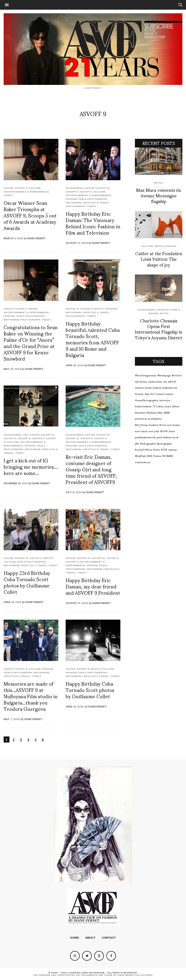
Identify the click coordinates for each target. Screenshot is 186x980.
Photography (75, 206)
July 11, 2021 (74, 492)
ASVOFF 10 (103, 188)
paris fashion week (167, 437)
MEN (167, 412)
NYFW (164, 431)
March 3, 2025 (13, 238)
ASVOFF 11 (10, 438)
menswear (141, 418)
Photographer (148, 443)
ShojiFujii (140, 456)
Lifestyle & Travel (96, 203)
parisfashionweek (145, 437)
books (148, 387)
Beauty (99, 309)
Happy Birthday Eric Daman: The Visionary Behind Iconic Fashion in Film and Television (93, 223)
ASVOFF (8, 188)
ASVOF (172, 381)
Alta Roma (141, 381)
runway (173, 449)
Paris (172, 431)
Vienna (157, 456)
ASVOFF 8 (72, 192)
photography (164, 443)
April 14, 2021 (12, 602)
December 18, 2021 (16, 483)
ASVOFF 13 (24, 438)
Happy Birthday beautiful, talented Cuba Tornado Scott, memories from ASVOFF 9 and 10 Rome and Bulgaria (93, 339)
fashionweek (170, 387)
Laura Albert (172, 406)
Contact (109, 938)
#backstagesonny (146, 375)
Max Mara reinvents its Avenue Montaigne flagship (159, 195)
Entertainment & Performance (26, 192)
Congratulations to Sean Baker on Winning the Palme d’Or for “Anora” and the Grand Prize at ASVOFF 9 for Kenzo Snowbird (31, 343)
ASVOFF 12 (72, 438)
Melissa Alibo (155, 412)
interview (165, 400)
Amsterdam (155, 381)
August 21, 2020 (77, 603)
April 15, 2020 (75, 706)
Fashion (71, 199)
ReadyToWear (144, 449)
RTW (164, 449)
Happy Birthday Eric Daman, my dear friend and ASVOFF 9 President (93, 586)
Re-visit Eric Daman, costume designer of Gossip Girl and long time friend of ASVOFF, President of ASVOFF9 (91, 469)
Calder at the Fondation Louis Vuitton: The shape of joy (159, 259)
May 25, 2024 (12, 369)
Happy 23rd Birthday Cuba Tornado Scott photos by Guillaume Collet (27, 582)
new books (173, 425)
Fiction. (139, 394)
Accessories (75, 188)
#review (177, 375)
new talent (141, 431)
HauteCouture (165, 394)
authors (139, 387)
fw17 (153, 394)
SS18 (149, 456)
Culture (35, 188)
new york (154, 431)
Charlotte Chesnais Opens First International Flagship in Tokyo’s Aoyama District (159, 329)
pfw (137, 443)
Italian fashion (143, 406)
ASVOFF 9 (21, 188)
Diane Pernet (36, 238)
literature (140, 412)
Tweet (8, 195)
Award (33, 309)
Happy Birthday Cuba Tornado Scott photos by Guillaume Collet (90, 690)
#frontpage (164, 375)
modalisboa (155, 418)
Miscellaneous (165, 246)
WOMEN (168, 456)
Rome (157, 449)
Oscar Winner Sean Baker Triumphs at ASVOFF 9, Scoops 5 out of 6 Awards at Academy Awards (30, 215)
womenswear (143, 462)
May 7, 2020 (12, 719)
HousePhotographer (147, 400)
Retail (159, 183)
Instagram (73, 203)
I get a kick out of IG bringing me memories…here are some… (31, 467)
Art (26, 435)
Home (75, 938)
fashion (157, 387)
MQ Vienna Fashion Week (151, 425)
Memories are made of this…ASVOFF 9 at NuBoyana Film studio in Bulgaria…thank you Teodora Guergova (31, 696)
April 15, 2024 (75, 365)
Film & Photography (93, 199)
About (90, 938)
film (147, 394)
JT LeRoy (158, 406)
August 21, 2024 (77, 243)
